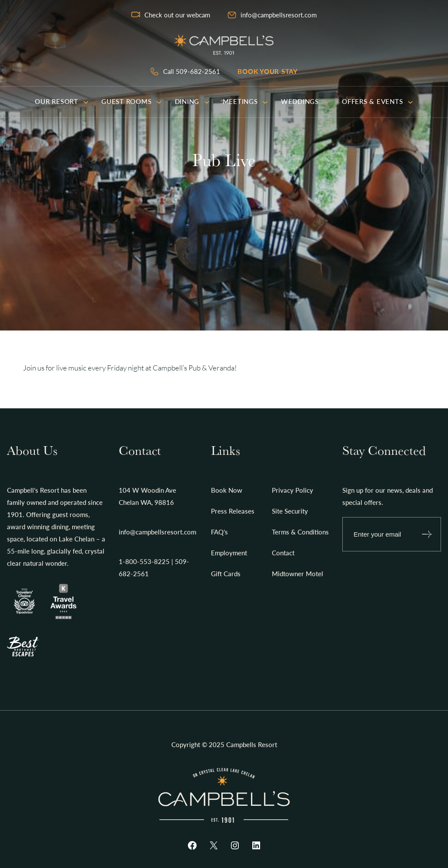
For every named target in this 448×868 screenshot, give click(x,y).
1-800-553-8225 (144, 561)
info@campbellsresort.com (279, 15)
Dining (192, 101)
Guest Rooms (132, 101)
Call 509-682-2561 (192, 71)
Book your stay (268, 71)
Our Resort (62, 101)
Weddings (305, 101)
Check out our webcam (177, 15)
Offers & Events (378, 101)
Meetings (245, 101)
